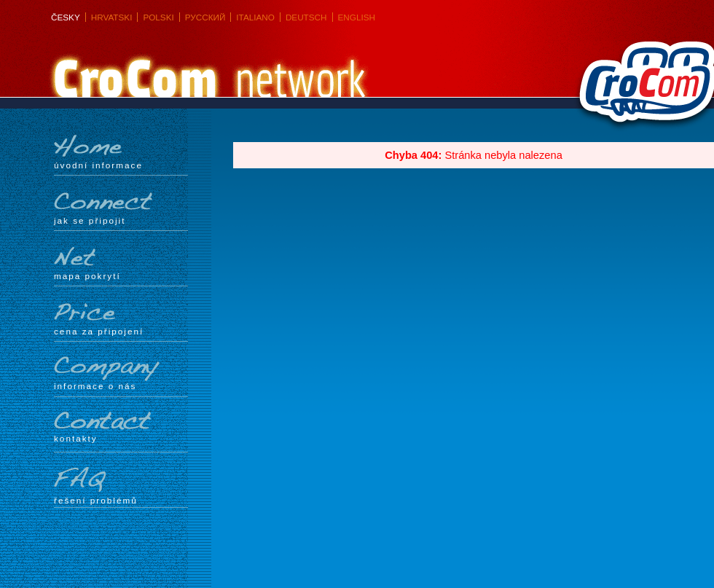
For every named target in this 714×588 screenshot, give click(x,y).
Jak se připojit (121, 208)
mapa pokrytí (121, 263)
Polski (158, 17)
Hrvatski (112, 17)
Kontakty (121, 427)
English (357, 17)
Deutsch (306, 17)
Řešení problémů (121, 486)
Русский (205, 17)
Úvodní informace (121, 152)
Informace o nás (121, 373)
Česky (66, 17)
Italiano (255, 17)
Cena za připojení (121, 318)
